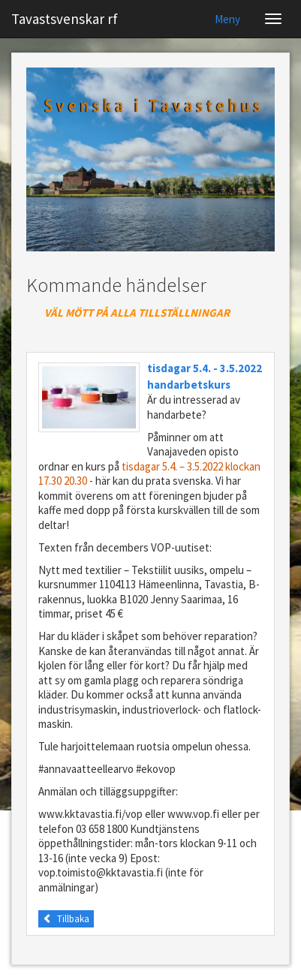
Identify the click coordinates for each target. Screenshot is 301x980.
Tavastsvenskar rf (65, 19)
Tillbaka (66, 919)
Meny (227, 19)
